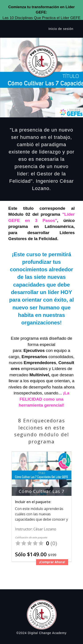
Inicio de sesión (61, 29)
